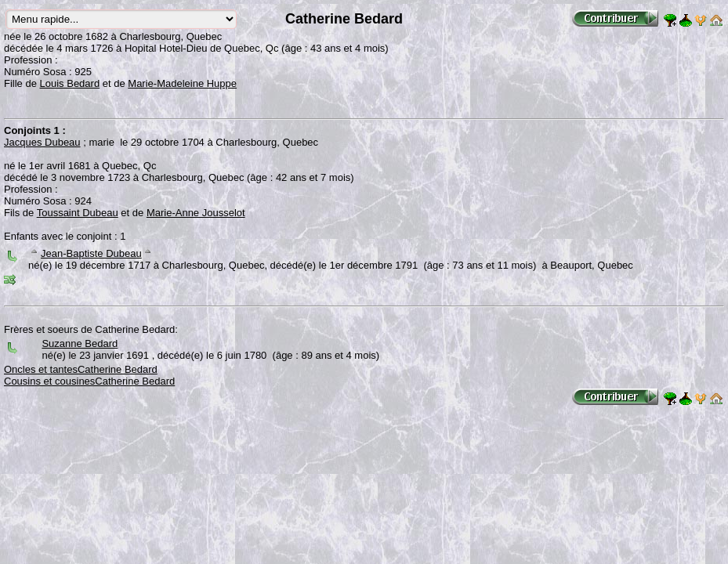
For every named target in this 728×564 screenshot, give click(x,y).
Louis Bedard (70, 83)
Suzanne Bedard (80, 343)
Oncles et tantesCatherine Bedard (81, 369)
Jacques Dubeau (42, 142)
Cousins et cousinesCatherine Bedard (89, 381)
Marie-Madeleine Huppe (182, 83)
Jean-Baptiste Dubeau (91, 253)
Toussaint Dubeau (78, 213)
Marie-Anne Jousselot (196, 213)
